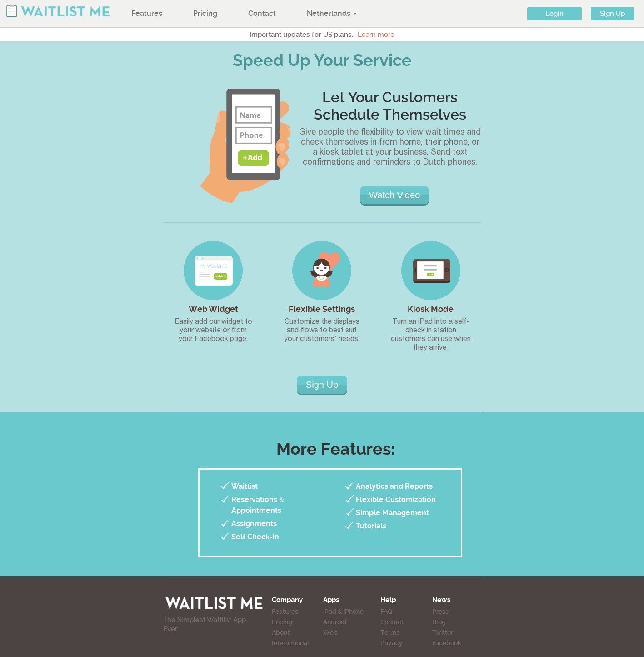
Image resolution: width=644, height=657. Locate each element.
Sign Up (612, 14)
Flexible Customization (396, 499)
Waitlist (245, 486)
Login (554, 14)
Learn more (376, 35)
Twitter (443, 632)
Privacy (392, 643)
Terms (390, 632)
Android (335, 622)
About (281, 632)
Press (440, 612)
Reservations (254, 499)
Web (330, 632)
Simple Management (392, 513)
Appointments (256, 510)
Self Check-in (255, 537)
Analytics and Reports (394, 486)
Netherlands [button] (332, 13)
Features (147, 13)
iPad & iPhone (343, 612)
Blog (439, 622)
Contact (262, 13)
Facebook (447, 643)
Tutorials (371, 526)
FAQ (386, 612)
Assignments (254, 524)
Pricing (205, 13)
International (290, 643)
